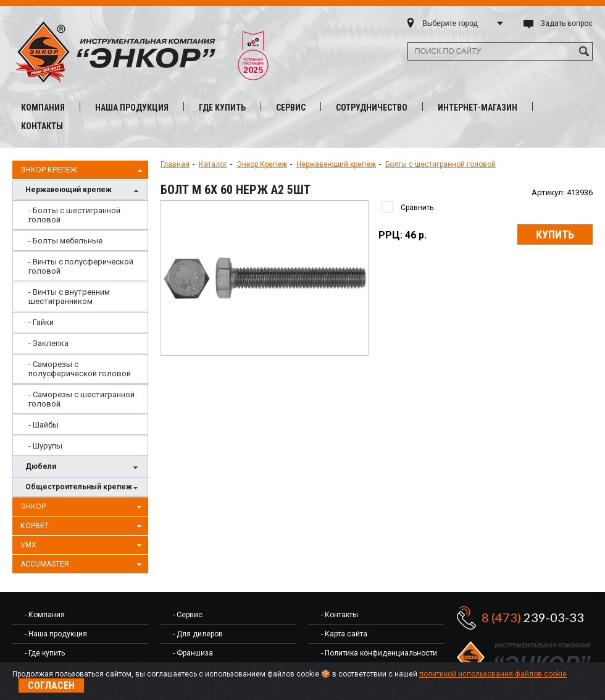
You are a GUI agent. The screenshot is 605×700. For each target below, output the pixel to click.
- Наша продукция (56, 634)
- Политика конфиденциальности (379, 653)
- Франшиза (193, 653)
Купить (555, 234)
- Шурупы (45, 446)
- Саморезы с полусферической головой (80, 369)
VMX (83, 546)
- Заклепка (48, 343)
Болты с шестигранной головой (440, 164)
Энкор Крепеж (83, 171)
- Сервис (188, 615)
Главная (175, 164)
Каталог (213, 164)
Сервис (291, 108)
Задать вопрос (566, 23)
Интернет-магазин (478, 108)
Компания (43, 108)
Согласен (51, 685)
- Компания (45, 615)
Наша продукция (132, 108)
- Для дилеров (198, 634)
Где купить (222, 108)
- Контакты (340, 615)
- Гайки (41, 322)
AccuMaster (83, 565)
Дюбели (83, 467)
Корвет (83, 526)
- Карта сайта (344, 634)
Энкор (83, 507)
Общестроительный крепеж (83, 488)
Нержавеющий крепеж (83, 191)
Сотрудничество (372, 108)
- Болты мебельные (65, 241)
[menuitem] (80, 215)
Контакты (42, 126)
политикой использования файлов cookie (493, 674)
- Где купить (45, 653)
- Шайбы (44, 425)
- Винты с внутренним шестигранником (69, 297)
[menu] (80, 328)
